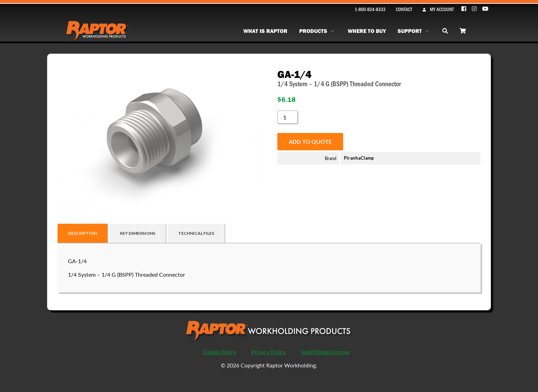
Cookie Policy (219, 352)
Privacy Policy (268, 352)
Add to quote (310, 141)
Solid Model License (325, 352)
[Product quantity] (287, 117)
